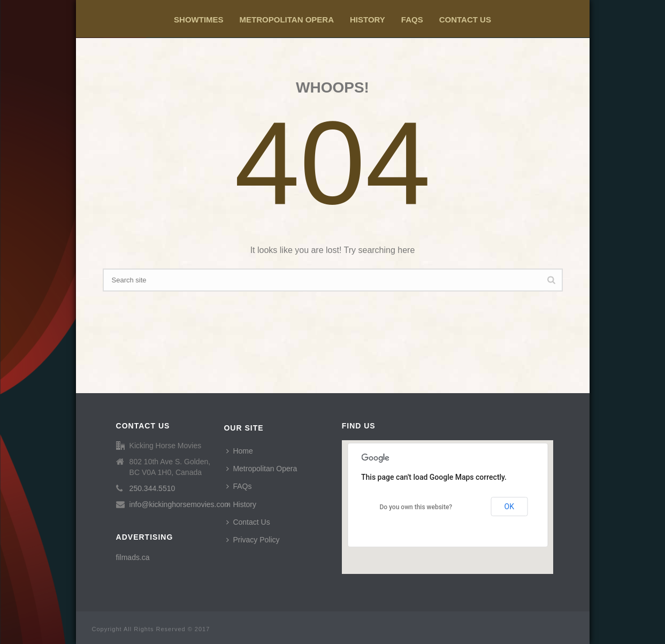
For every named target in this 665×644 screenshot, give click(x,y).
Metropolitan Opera (287, 20)
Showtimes (199, 20)
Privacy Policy (253, 540)
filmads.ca (133, 557)
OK (509, 507)
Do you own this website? (416, 507)
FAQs (412, 20)
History (368, 20)
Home (239, 451)
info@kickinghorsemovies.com (180, 504)
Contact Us (465, 20)
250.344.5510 (152, 488)
